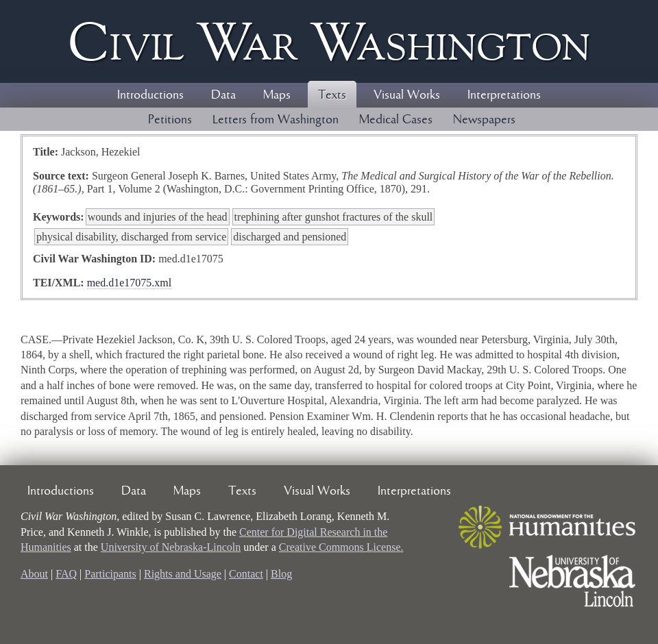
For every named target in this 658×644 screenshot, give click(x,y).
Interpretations (504, 95)
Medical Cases (396, 120)
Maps (277, 95)
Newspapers (484, 120)
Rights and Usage (183, 574)
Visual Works (407, 95)
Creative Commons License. (341, 547)
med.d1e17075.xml (130, 283)
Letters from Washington (276, 120)
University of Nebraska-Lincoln (171, 547)
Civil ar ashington (329, 41)
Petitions (170, 120)
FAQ (66, 574)
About (34, 574)
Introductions (150, 95)
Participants (110, 574)
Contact (246, 574)
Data (223, 95)
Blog (281, 574)
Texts (332, 95)
